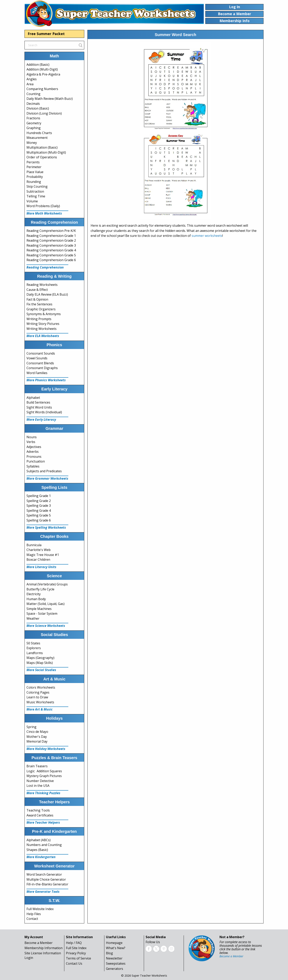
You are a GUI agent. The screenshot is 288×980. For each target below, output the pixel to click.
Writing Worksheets (42, 329)
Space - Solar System (42, 613)
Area (30, 84)
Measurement (37, 138)
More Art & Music (40, 709)
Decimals (33, 104)
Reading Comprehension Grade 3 (51, 245)
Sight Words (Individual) (44, 412)
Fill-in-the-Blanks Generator (47, 884)
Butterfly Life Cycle (40, 589)
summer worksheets (207, 236)
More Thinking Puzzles (43, 793)
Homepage (114, 943)
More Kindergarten (41, 857)
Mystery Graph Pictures (44, 776)
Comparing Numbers (42, 89)
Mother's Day (37, 737)
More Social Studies (41, 670)
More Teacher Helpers (43, 822)
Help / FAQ (74, 943)
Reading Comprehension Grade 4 (51, 250)
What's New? (116, 948)
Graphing (34, 128)
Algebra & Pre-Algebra (43, 74)
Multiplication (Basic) (42, 147)
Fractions (33, 118)
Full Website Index (40, 909)
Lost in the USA (38, 786)
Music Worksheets (40, 702)
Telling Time (36, 196)
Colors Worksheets (41, 687)
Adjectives (34, 447)
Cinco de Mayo (37, 732)
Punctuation (36, 461)
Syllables (33, 466)
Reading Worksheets (42, 285)
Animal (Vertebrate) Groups (47, 584)
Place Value (35, 172)
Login (29, 958)
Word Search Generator (44, 874)
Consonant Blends (40, 363)
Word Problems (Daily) (43, 206)
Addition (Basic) (38, 65)
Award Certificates (40, 815)
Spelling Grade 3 (39, 506)
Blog (109, 953)
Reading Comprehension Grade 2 (51, 240)
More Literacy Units (41, 567)
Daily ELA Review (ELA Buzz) (47, 294)
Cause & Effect (37, 290)
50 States (33, 643)
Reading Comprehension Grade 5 (51, 255)
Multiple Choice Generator (46, 879)
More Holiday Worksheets (46, 749)
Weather (33, 618)
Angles (32, 79)
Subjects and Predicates (44, 471)
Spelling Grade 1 (39, 496)
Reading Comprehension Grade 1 (51, 236)
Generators (115, 969)
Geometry (34, 123)
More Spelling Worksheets (46, 527)
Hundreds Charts (39, 133)
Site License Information (43, 953)
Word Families (37, 373)
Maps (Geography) (40, 658)
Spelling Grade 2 (39, 501)
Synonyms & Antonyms (44, 314)
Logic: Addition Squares (44, 771)
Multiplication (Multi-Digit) (46, 152)
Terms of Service (78, 958)
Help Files (34, 914)
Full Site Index (76, 948)
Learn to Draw (37, 697)
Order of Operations (42, 157)
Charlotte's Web (39, 550)
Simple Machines (39, 609)
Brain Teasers (37, 766)
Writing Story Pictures (43, 324)
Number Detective (40, 781)
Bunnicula (34, 545)
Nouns (32, 437)
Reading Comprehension (45, 267)
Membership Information (44, 948)
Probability (35, 177)
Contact (32, 919)
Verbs (31, 442)
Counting (33, 94)
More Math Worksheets (44, 213)
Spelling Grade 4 (39, 511)
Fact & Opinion (37, 299)
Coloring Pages (38, 692)
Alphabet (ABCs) (39, 840)
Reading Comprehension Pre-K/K (51, 231)
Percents (33, 162)
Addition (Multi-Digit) (42, 69)
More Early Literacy (41, 419)
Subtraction (35, 191)
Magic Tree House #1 (43, 555)
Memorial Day (37, 741)
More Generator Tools (43, 892)
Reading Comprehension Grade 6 (51, 260)
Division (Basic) (38, 108)
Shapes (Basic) (37, 850)
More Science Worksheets (46, 626)
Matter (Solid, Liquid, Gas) (46, 604)
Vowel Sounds (37, 358)
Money (32, 143)
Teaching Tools (38, 810)
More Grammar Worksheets (47, 478)
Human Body (36, 599)
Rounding (34, 182)
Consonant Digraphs (42, 368)
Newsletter (114, 958)
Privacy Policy (76, 953)
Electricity (34, 594)
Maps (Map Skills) (40, 663)
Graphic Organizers (41, 309)
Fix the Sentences (39, 304)
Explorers (34, 648)
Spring (31, 727)
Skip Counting (37, 186)
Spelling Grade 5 (39, 515)
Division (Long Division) (44, 113)
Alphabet (33, 398)
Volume (32, 201)
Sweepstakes (116, 963)
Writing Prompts (39, 319)
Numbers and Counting (44, 845)
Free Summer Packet (46, 34)
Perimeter (34, 167)
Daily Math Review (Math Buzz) (50, 99)
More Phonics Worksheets (46, 380)
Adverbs (33, 452)
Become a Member (39, 943)
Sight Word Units (39, 407)
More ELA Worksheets (43, 336)
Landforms (35, 653)
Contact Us (74, 963)
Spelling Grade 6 (39, 520)
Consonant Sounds (41, 353)
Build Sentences (38, 402)
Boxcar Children (38, 560)
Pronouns (34, 457)
